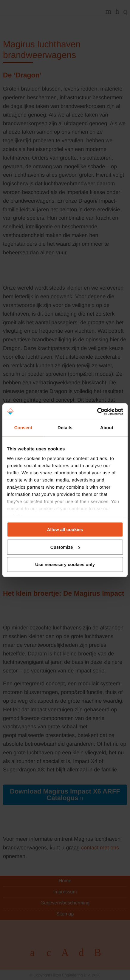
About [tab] (107, 428)
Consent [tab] (23, 428)
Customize (65, 547)
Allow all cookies (65, 529)
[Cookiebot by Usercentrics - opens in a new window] (97, 412)
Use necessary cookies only (65, 564)
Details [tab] (65, 428)
